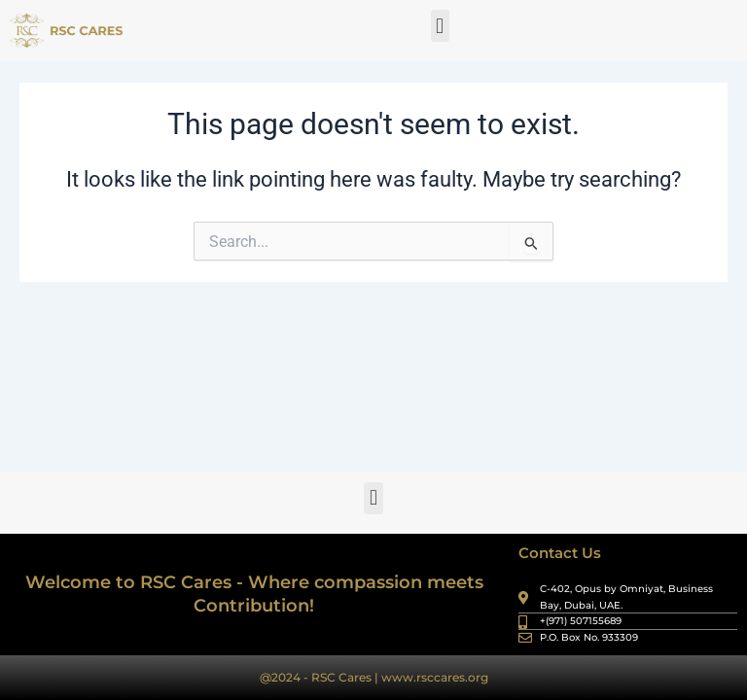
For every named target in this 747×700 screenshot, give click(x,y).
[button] (440, 26)
